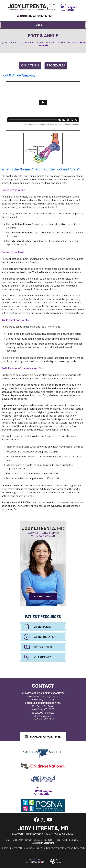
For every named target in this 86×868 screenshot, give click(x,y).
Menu (42, 25)
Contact (43, 686)
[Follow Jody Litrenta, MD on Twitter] (43, 820)
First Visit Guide (43, 647)
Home (8, 840)
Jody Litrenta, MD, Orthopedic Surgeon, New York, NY (31, 42)
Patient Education (45, 637)
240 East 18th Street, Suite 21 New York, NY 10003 (43, 696)
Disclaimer (18, 840)
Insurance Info (42, 657)
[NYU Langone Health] (66, 7)
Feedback (49, 840)
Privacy (28, 840)
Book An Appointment (46, 737)
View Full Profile (43, 596)
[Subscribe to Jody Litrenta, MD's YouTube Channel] (50, 820)
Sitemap (38, 840)
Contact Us (74, 840)
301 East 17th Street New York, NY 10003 (43, 706)
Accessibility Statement (43, 843)
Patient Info (70, 42)
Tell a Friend (61, 840)
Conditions (30, 65)
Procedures (56, 65)
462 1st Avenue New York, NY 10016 (43, 716)
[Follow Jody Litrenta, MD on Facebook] (37, 820)
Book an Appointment (36, 16)
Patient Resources (43, 617)
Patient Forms (42, 627)
